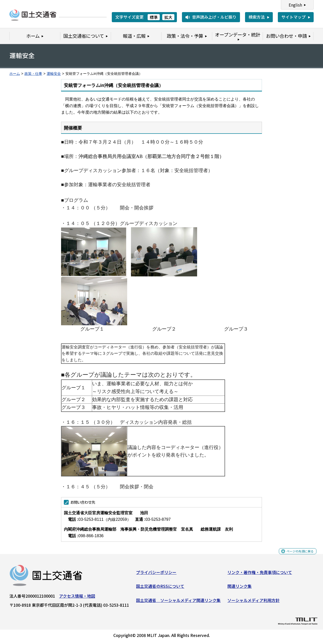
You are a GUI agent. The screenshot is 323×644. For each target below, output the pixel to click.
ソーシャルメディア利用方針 (253, 602)
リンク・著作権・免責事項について (260, 574)
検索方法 (257, 17)
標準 (154, 17)
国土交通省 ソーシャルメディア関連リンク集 (178, 602)
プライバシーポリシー (156, 574)
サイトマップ (293, 17)
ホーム (15, 74)
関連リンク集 (239, 588)
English (295, 5)
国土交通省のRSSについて (160, 588)
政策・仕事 (33, 74)
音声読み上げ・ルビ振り (214, 17)
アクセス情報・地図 (77, 598)
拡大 (168, 17)
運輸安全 (54, 74)
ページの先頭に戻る (296, 556)
